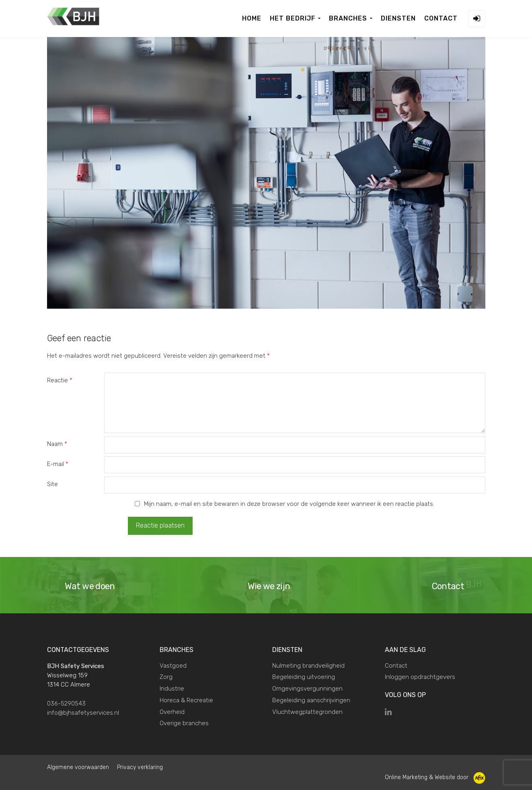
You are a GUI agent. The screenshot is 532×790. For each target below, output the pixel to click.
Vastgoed (173, 665)
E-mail (58, 464)
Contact (396, 665)
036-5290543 (66, 703)
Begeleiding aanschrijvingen (311, 700)
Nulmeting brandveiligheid (308, 665)
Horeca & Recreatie (186, 700)
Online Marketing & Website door (435, 777)
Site (52, 484)
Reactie (60, 380)
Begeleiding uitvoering (304, 677)
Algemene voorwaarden (78, 767)
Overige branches (184, 723)
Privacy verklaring (140, 767)
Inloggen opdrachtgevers (420, 677)
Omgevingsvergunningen (307, 688)
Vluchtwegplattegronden (307, 711)
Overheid (172, 711)
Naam (57, 444)
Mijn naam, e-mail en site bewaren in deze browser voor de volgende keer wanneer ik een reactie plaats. (289, 504)
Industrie (172, 688)
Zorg (166, 677)
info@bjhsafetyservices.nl (83, 712)
